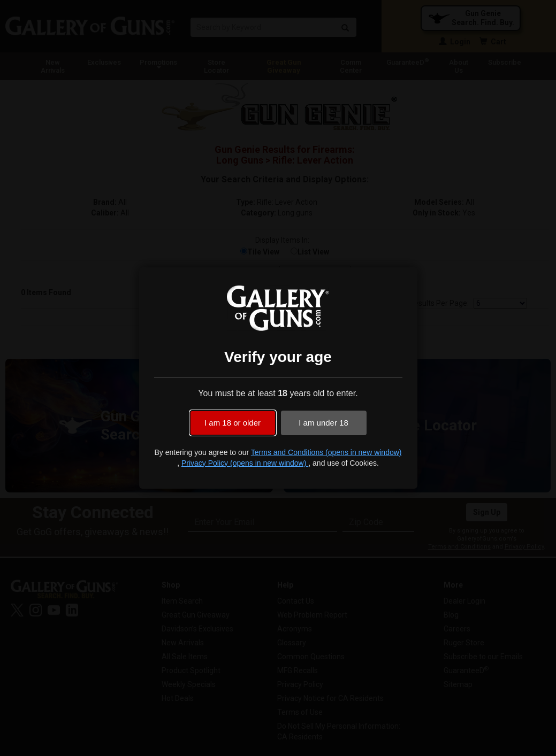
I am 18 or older (233, 423)
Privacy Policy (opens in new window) (245, 463)
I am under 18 (323, 423)
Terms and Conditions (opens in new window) (326, 452)
